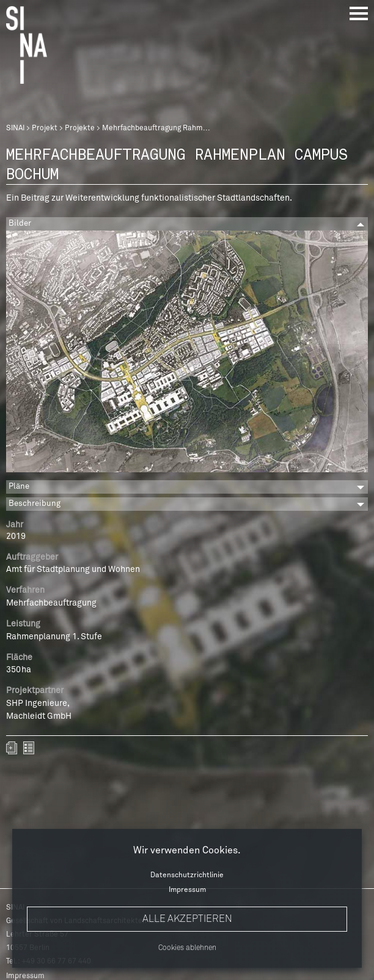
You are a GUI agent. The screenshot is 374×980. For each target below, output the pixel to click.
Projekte (80, 128)
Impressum (187, 890)
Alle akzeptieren (187, 919)
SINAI (15, 128)
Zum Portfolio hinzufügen (12, 748)
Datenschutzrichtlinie (187, 875)
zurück (29, 748)
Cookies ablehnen (187, 948)
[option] (187, 353)
